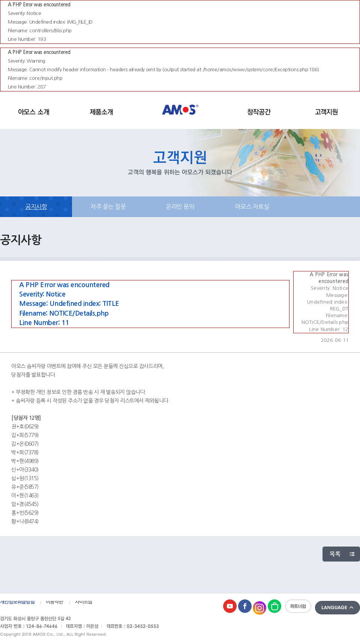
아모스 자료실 (252, 207)
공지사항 (36, 207)
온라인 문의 (180, 207)
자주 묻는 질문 (108, 207)
